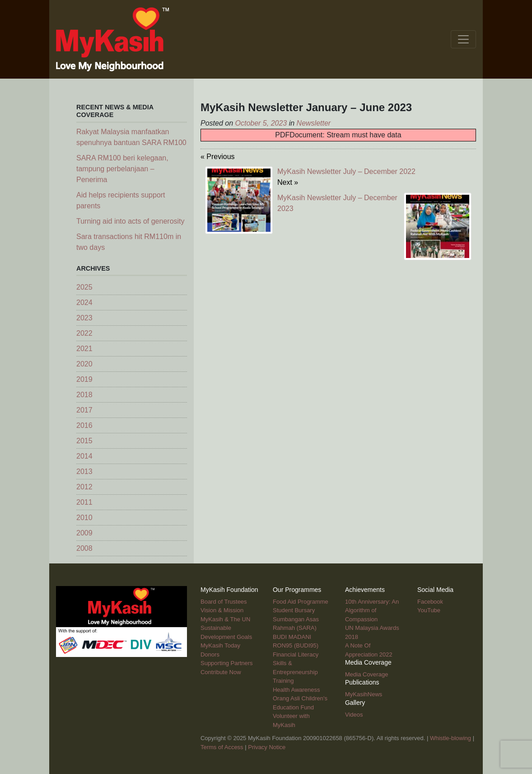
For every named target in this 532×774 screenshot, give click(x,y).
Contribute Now (221, 672)
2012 (84, 487)
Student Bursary (294, 610)
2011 (84, 502)
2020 (84, 364)
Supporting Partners (227, 663)
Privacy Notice (267, 747)
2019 (84, 379)
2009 (84, 533)
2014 (84, 456)
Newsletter (314, 123)
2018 (84, 395)
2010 (84, 518)
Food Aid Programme (301, 602)
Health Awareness (296, 690)
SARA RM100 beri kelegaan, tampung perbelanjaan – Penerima (122, 169)
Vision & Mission (222, 610)
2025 (84, 287)
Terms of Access (222, 747)
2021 (84, 349)
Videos (354, 715)
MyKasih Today (220, 645)
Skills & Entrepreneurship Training (295, 672)
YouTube (429, 610)
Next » (288, 182)
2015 (84, 441)
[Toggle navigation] (463, 39)
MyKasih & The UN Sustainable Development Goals (226, 628)
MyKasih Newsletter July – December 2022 (346, 171)
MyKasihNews (364, 694)
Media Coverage (366, 674)
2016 (84, 425)
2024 (84, 303)
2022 (84, 333)
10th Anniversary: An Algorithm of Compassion (372, 610)
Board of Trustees (224, 602)
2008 (84, 548)
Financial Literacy (296, 654)
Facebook (430, 602)
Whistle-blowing (450, 738)
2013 (84, 471)
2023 (84, 318)
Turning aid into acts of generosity (131, 221)
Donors (210, 654)
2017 (84, 410)
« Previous (218, 157)
